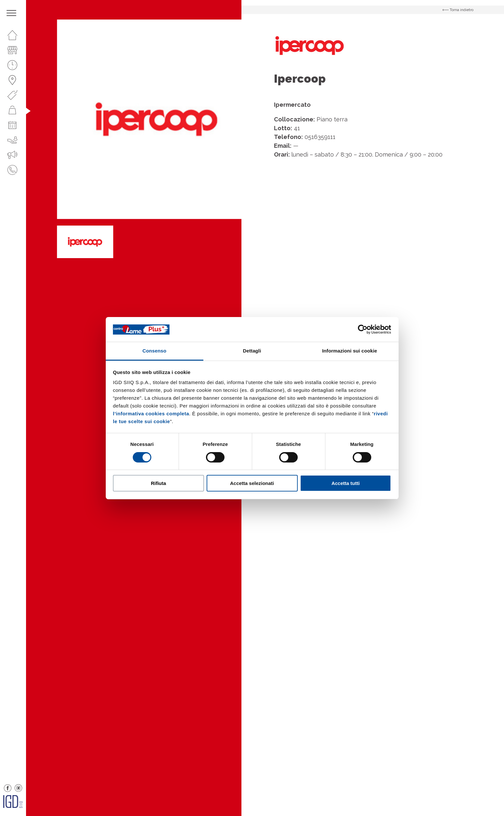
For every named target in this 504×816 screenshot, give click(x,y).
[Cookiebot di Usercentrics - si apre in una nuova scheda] (363, 329)
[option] (157, 119)
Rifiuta (159, 483)
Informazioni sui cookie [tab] (350, 351)
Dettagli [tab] (252, 351)
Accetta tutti (346, 483)
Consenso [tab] (154, 351)
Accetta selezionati (252, 483)
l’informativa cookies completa (151, 414)
